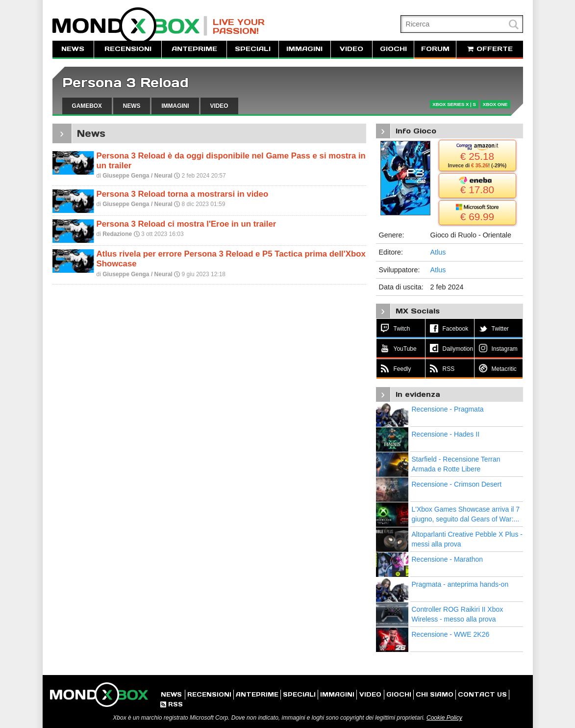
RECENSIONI (128, 49)
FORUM (435, 49)
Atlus (438, 252)
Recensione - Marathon (448, 559)
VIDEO (351, 49)
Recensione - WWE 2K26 (451, 634)
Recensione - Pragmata (448, 409)
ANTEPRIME (194, 49)
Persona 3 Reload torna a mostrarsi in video (183, 194)
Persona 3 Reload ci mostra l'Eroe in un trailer (187, 224)
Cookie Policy (444, 718)
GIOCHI (393, 49)
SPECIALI (253, 49)
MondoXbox (130, 26)
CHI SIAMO (435, 694)
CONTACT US (482, 694)
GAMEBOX (87, 106)
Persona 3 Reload (125, 83)
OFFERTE (490, 49)
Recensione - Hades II (446, 434)
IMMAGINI (304, 49)
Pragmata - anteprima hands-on (460, 584)
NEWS (73, 49)
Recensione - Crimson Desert (457, 484)
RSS (172, 704)
